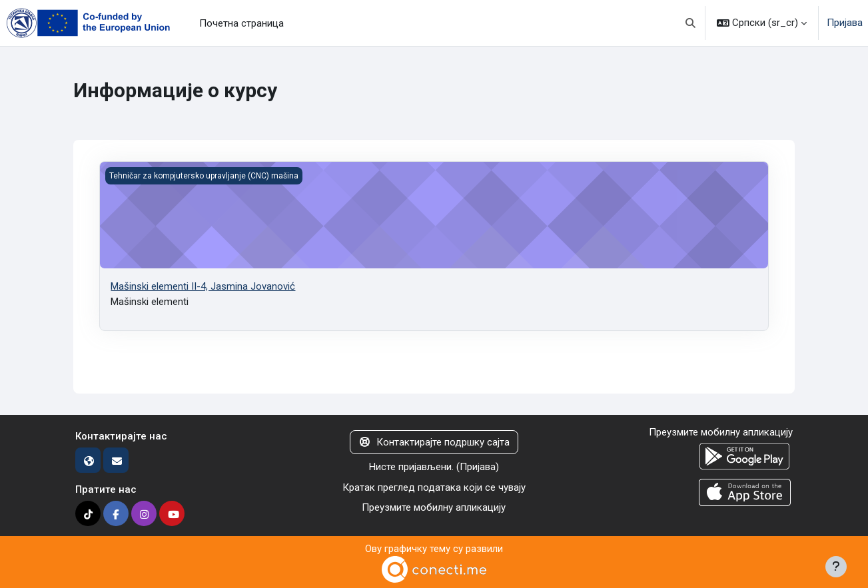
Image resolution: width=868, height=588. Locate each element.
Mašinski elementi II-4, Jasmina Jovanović (203, 286)
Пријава (845, 23)
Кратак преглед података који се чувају (434, 487)
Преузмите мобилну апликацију (434, 507)
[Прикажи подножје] (836, 567)
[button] (691, 23)
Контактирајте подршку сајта (434, 442)
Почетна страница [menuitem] (241, 23)
